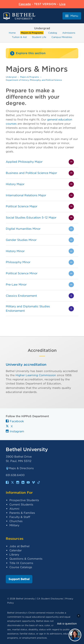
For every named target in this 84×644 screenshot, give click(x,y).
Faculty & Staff (20, 517)
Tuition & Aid (19, 37)
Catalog (53, 33)
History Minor (15, 251)
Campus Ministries (62, 37)
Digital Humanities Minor (23, 229)
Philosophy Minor (18, 262)
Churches (16, 521)
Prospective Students (24, 500)
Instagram (15, 431)
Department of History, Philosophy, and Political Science (34, 80)
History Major (15, 184)
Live (62, 4)
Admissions (69, 33)
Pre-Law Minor (16, 285)
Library (14, 555)
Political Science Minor (22, 273)
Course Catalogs (21, 567)
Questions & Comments (26, 559)
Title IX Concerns (21, 563)
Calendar (16, 550)
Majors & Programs (32, 33)
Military (14, 525)
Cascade (25, 4)
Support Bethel (19, 579)
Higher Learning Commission (36, 375)
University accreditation (26, 365)
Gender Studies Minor (21, 240)
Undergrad (11, 77)
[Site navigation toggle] (42, 53)
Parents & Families (22, 513)
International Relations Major (26, 195)
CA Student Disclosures (50, 599)
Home (12, 33)
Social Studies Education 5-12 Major (31, 218)
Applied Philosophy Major (24, 162)
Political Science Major (21, 206)
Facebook (15, 421)
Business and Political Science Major (31, 173)
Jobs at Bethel (19, 546)
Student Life (39, 37)
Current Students (21, 504)
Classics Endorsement (21, 296)
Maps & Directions (20, 468)
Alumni (14, 509)
